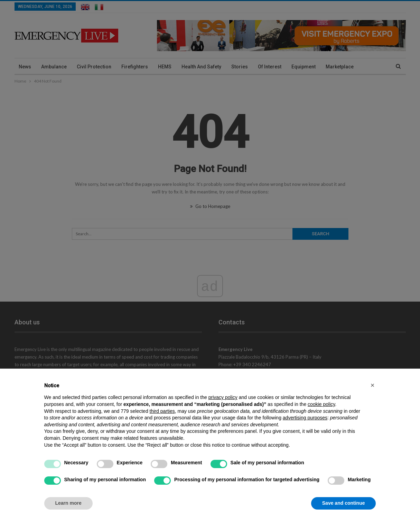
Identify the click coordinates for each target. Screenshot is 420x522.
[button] (373, 385)
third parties (162, 411)
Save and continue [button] (344, 503)
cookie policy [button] (321, 404)
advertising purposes (305, 418)
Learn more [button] (68, 503)
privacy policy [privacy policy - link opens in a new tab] (223, 397)
